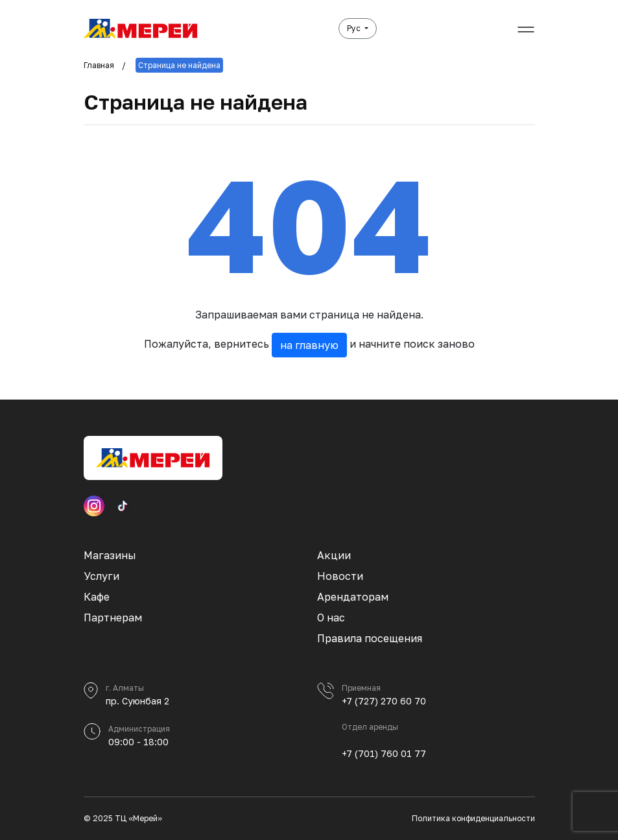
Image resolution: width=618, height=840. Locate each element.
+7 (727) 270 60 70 (384, 701)
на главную (309, 345)
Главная (99, 65)
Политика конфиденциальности (473, 818)
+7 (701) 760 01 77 (384, 753)
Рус (355, 28)
